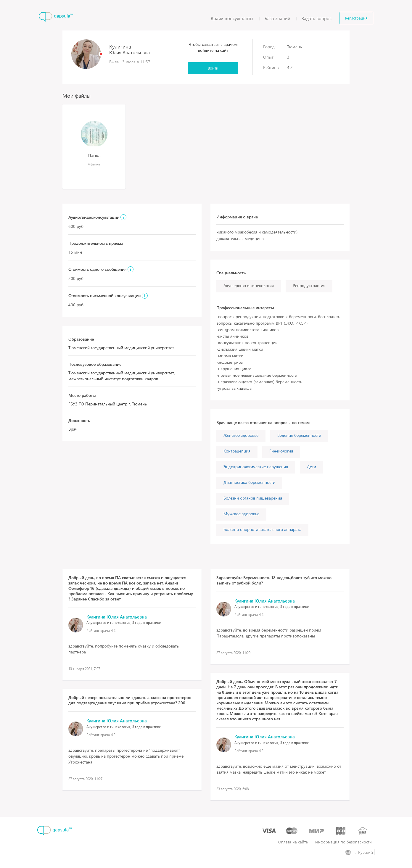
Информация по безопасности (343, 842)
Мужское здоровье (241, 514)
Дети (312, 467)
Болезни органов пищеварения (253, 498)
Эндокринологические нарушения (256, 467)
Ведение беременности (299, 435)
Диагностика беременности (249, 482)
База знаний (277, 18)
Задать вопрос (317, 18)
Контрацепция (237, 451)
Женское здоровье (241, 435)
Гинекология (281, 451)
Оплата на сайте (293, 842)
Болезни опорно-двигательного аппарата (262, 529)
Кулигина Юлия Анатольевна (117, 617)
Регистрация (356, 18)
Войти (213, 68)
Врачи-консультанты (232, 18)
